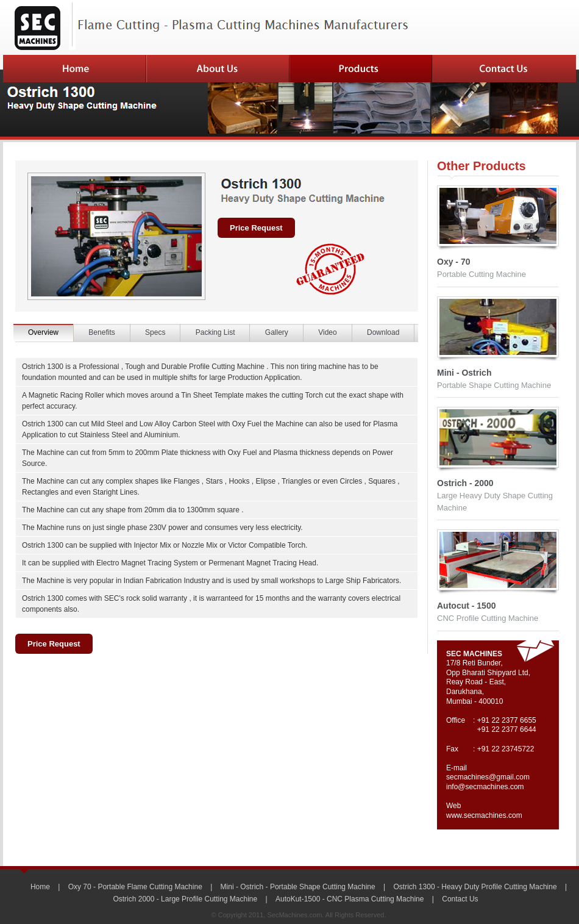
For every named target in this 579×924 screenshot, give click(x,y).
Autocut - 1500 (466, 606)
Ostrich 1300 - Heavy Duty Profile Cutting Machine (475, 887)
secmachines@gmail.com (488, 777)
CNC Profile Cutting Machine (488, 618)
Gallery (277, 332)
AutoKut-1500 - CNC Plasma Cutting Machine (350, 899)
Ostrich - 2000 (465, 483)
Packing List (215, 332)
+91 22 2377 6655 (507, 720)
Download (383, 332)
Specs (155, 332)
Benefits (101, 332)
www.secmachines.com (484, 815)
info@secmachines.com (485, 787)
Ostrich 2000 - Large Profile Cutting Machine (185, 899)
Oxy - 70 (453, 262)
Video (327, 332)
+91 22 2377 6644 (507, 729)
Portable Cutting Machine (481, 274)
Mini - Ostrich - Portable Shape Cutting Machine (298, 887)
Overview (43, 332)
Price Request (256, 228)
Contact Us (460, 899)
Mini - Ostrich (464, 373)
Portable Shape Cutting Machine (494, 385)
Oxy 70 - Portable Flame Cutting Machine (135, 887)
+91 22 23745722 (506, 749)
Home (40, 887)
